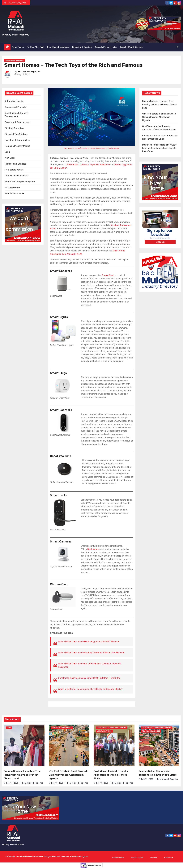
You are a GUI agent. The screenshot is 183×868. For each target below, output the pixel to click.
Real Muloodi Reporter (29, 72)
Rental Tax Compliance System (20, 182)
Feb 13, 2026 (102, 783)
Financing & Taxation (82, 47)
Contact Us (169, 858)
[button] (178, 47)
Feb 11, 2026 (147, 779)
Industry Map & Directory (132, 47)
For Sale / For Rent (36, 47)
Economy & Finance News (18, 122)
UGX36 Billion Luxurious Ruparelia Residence (88, 165)
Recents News (118, 858)
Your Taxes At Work (15, 193)
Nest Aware (93, 549)
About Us (154, 858)
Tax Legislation (12, 188)
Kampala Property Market (17, 146)
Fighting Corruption (14, 128)
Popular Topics (137, 858)
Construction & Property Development (112, 728)
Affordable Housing (15, 101)
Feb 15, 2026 (57, 783)
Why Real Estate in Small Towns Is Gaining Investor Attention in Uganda (159, 117)
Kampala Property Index (106, 47)
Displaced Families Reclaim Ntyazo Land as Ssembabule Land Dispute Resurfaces (159, 148)
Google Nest (108, 275)
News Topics (18, 47)
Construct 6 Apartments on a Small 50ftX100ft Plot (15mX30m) (89, 678)
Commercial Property (15, 107)
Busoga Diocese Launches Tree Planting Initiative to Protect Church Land (160, 104)
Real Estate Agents (14, 170)
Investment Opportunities (17, 140)
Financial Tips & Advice (16, 134)
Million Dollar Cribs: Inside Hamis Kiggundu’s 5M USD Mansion (89, 642)
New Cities (10, 158)
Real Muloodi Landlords (58, 47)
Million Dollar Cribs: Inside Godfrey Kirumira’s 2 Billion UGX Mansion (91, 653)
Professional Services (16, 164)
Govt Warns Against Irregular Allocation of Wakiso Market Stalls (111, 775)
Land (7, 152)
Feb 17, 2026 (12, 783)
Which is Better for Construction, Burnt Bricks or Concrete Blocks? (90, 689)
